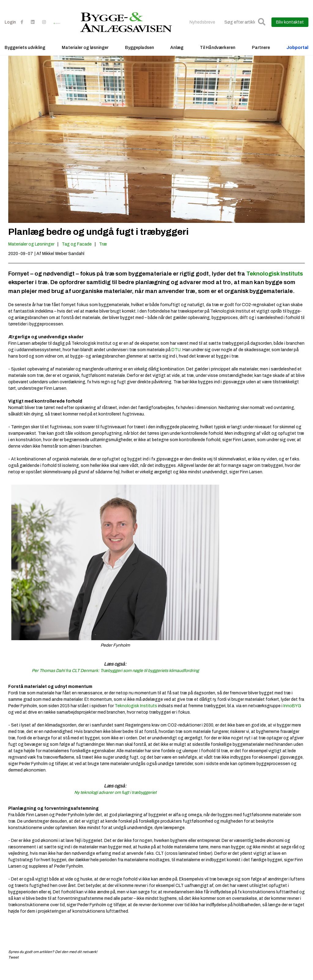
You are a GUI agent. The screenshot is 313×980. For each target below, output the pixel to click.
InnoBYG (292, 717)
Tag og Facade (77, 255)
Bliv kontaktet (290, 31)
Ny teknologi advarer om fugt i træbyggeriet (115, 803)
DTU (176, 360)
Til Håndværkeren (218, 57)
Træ (103, 255)
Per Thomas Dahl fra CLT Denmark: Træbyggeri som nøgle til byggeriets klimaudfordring (115, 681)
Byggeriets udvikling (25, 57)
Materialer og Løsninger (31, 255)
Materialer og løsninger (85, 57)
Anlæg (177, 57)
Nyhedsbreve (202, 31)
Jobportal (297, 57)
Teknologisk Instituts (275, 284)
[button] (262, 31)
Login (10, 31)
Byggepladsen (140, 57)
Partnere (261, 57)
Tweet (13, 968)
